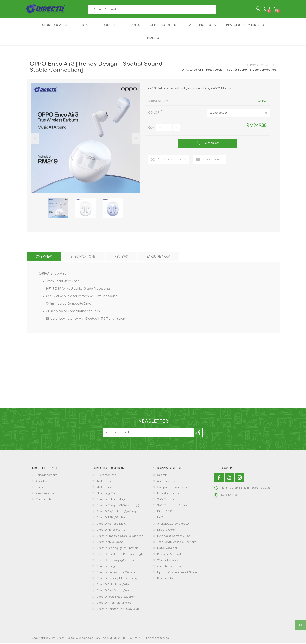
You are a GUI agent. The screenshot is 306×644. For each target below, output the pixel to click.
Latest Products (168, 495)
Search (221, 10)
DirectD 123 (165, 513)
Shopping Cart (275, 10)
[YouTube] (229, 479)
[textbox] (152, 10)
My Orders (104, 489)
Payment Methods (170, 556)
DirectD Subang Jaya (111, 501)
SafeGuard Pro (167, 501)
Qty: (151, 129)
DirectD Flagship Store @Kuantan (120, 537)
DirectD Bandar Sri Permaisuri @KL (120, 556)
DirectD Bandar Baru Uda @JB (118, 610)
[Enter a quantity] (168, 129)
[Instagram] (240, 479)
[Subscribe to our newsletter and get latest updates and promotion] (149, 434)
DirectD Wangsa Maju (111, 525)
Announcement (46, 477)
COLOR (154, 114)
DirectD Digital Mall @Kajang (116, 513)
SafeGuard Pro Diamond (174, 507)
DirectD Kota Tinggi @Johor (116, 598)
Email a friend (213, 161)
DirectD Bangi (106, 568)
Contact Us (43, 501)
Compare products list (173, 489)
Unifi (160, 519)
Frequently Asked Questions (177, 543)
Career (40, 489)
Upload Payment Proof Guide (177, 574)
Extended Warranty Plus (174, 537)
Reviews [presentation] (121, 258)
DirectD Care (166, 531)
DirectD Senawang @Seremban (118, 574)
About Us (42, 483)
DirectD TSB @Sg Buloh (113, 519)
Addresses (104, 483)
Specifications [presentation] (83, 258)
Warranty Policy (168, 562)
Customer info (106, 477)
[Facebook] (219, 479)
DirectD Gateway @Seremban (117, 562)
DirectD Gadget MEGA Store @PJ (119, 507)
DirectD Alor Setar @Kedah (115, 592)
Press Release (45, 495)
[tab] (44, 258)
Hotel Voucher (167, 550)
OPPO (262, 102)
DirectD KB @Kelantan (112, 531)
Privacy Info (165, 580)
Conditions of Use (169, 568)
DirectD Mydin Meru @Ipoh (115, 604)
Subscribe (198, 434)
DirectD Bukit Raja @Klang (114, 586)
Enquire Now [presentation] (158, 258)
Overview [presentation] (44, 258)
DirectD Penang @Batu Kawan (117, 550)
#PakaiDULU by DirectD (173, 525)
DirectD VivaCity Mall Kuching (117, 580)
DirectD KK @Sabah (110, 543)
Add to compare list (172, 161)
